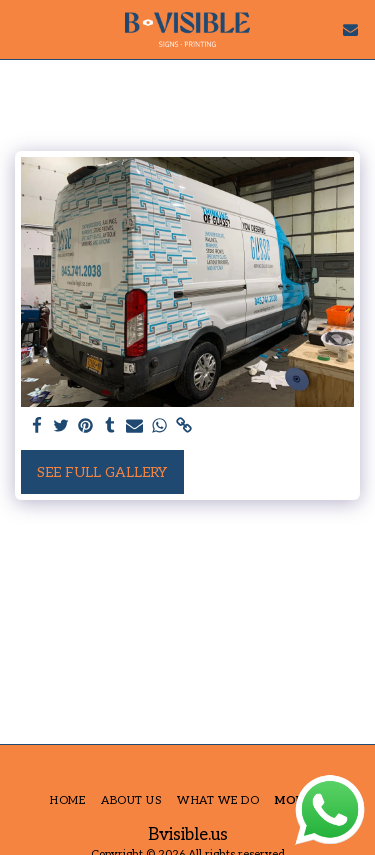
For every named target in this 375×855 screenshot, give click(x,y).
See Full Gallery (102, 472)
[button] (22, 29)
